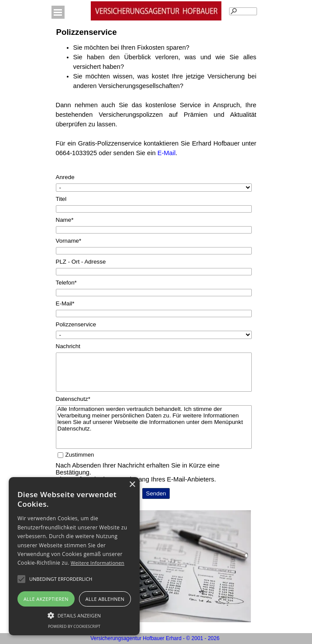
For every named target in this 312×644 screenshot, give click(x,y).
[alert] (74, 556)
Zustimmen (80, 455)
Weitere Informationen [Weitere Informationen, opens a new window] (98, 563)
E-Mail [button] (167, 153)
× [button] (132, 485)
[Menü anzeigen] (58, 12)
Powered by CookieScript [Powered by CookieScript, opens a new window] (74, 626)
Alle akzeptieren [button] (46, 599)
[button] (61, 579)
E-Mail (65, 303)
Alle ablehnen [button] (105, 599)
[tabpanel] (156, 105)
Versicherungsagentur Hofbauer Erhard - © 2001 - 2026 (155, 638)
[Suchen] (243, 11)
